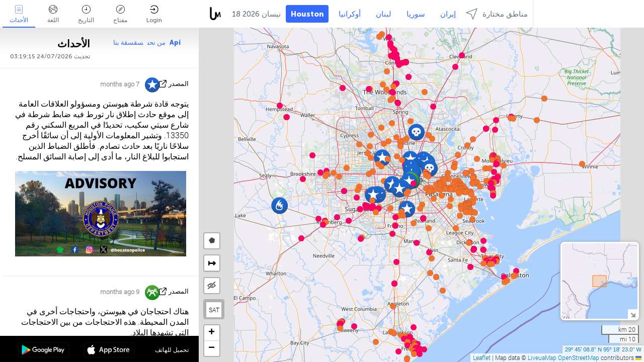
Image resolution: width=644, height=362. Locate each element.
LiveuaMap (542, 357)
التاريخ (86, 14)
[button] (429, 228)
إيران (448, 14)
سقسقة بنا (128, 42)
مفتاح (120, 14)
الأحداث (19, 14)
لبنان (384, 14)
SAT (214, 310)
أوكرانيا (350, 14)
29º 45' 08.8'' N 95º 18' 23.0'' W (603, 349)
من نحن (156, 42)
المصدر (179, 84)
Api (175, 42)
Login (154, 14)
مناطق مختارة (497, 14)
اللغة (53, 14)
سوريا (416, 14)
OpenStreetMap (579, 357)
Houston (307, 14)
